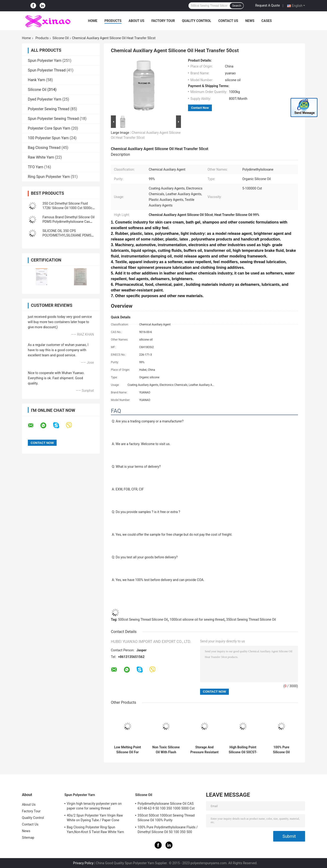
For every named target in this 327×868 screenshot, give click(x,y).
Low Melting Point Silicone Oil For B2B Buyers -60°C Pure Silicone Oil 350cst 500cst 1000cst (128, 750)
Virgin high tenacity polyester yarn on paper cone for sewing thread (94, 806)
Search (237, 6)
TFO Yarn (36, 167)
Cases (267, 21)
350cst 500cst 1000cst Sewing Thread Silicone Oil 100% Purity (166, 818)
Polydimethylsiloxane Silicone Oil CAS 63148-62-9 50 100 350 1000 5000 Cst (166, 806)
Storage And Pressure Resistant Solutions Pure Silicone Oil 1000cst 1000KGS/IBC (204, 750)
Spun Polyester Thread (47, 70)
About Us (136, 21)
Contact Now (200, 108)
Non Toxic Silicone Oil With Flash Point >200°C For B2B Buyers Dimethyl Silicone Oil (166, 750)
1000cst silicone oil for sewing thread (197, 619)
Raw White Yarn (41, 157)
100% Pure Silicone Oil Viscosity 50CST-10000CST (281, 750)
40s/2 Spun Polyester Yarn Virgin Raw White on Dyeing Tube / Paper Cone (95, 818)
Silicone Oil (61, 38)
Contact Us (228, 21)
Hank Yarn (36, 80)
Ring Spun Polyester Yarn (49, 177)
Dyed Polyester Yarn (45, 99)
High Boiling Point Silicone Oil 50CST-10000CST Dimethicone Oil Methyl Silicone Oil (243, 750)
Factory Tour (163, 21)
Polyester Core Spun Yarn (49, 128)
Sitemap (28, 838)
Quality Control (197, 21)
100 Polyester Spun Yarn (48, 138)
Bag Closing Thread (44, 148)
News (250, 21)
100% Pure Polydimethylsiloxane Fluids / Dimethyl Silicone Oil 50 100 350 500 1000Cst (168, 830)
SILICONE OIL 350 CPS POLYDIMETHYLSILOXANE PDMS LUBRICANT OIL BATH (67, 235)
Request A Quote (268, 5)
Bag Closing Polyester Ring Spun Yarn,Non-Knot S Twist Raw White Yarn (95, 830)
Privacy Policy (83, 863)
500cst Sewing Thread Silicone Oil (143, 619)
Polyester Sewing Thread (49, 109)
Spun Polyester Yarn (45, 61)
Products (113, 21)
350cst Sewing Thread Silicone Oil (251, 619)
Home (93, 21)
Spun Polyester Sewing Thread (53, 119)
